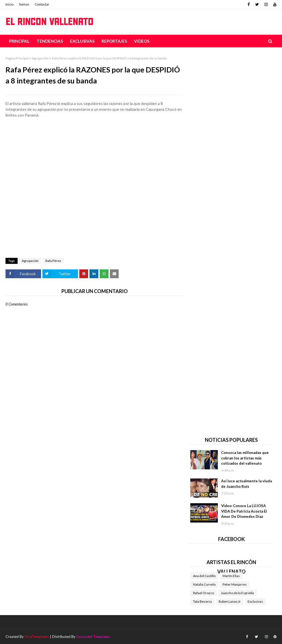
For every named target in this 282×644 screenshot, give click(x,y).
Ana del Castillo (204, 576)
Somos (24, 4)
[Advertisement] (94, 141)
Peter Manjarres (235, 584)
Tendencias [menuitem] (50, 41)
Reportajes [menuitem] (114, 41)
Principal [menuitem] (19, 41)
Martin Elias (231, 576)
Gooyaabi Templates (93, 637)
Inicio (10, 4)
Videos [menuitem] (142, 41)
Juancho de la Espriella (237, 593)
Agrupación (40, 58)
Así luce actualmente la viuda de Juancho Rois (246, 484)
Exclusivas (255, 601)
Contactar (42, 4)
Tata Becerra (202, 601)
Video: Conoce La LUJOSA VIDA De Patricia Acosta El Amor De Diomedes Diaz (244, 511)
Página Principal (17, 58)
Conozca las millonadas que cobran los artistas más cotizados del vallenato (245, 458)
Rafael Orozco (204, 593)
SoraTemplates (37, 637)
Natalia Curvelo (204, 584)
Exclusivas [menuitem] (82, 41)
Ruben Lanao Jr (230, 601)
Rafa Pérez (53, 261)
